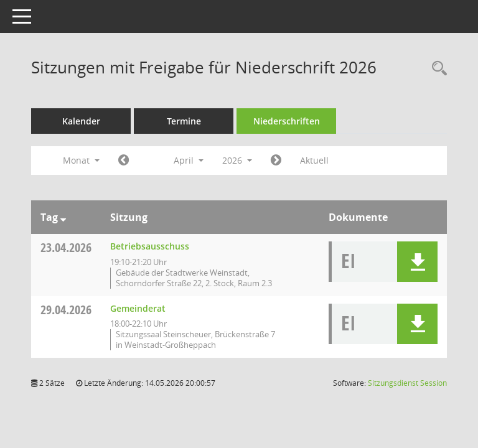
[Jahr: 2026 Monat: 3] (124, 161)
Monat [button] (81, 160)
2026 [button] (237, 160)
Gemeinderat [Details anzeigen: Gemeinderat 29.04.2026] (138, 308)
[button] (417, 262)
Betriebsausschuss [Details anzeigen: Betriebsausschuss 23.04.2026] (150, 246)
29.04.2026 (66, 310)
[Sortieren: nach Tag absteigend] (63, 217)
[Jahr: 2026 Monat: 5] (276, 161)
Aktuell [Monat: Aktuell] (314, 160)
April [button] (189, 160)
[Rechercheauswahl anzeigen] (436, 69)
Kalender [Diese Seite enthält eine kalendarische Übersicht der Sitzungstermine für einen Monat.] (81, 121)
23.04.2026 (66, 247)
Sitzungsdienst (407, 383)
